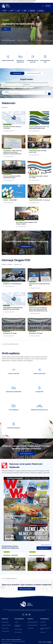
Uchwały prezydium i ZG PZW (46, 629)
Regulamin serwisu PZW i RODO (18, 642)
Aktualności (5, 107)
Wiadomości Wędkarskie (23, 40)
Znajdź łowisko (17, 73)
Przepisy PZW (31, 628)
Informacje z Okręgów (6, 625)
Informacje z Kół (5, 628)
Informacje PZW (5, 622)
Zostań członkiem (18, 629)
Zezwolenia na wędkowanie (18, 626)
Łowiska (16, 622)
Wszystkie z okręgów (7, 264)
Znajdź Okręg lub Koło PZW (34, 73)
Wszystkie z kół (18, 264)
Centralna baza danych (32, 625)
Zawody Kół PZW (5, 631)
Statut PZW (43, 622)
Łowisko (7, 92)
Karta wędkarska (18, 632)
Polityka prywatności (6, 642)
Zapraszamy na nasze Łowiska (8, 40)
